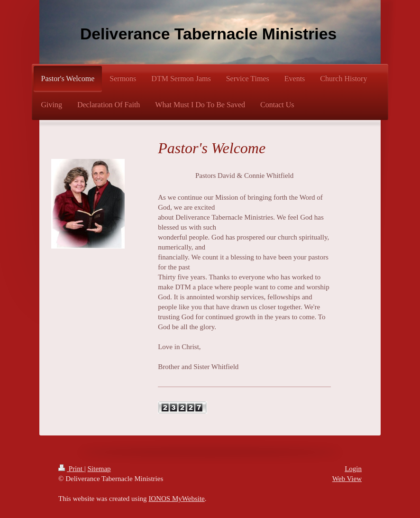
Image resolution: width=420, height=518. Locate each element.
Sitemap (99, 469)
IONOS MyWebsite (176, 499)
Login (353, 469)
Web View (347, 479)
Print (71, 469)
